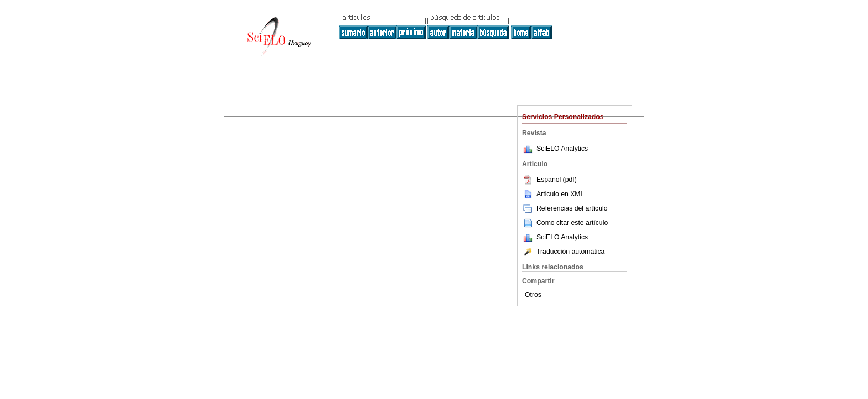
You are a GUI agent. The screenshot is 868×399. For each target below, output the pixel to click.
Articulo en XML (553, 194)
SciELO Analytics (562, 149)
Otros (533, 295)
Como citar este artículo (572, 223)
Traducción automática (563, 252)
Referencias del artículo (565, 208)
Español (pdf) (549, 180)
